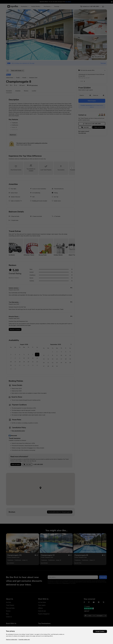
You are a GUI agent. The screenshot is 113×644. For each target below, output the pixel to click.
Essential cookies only (24, 640)
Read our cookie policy (12, 640)
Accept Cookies (100, 631)
